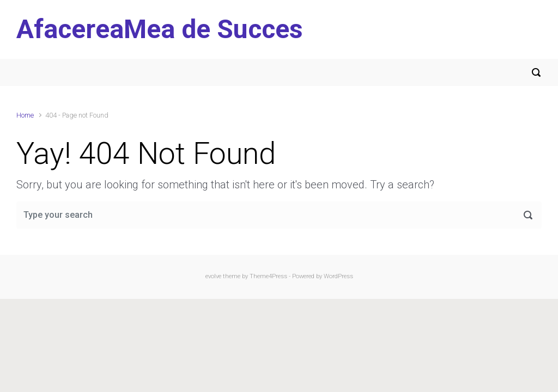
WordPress (338, 276)
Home (25, 115)
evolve (213, 276)
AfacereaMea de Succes (160, 29)
